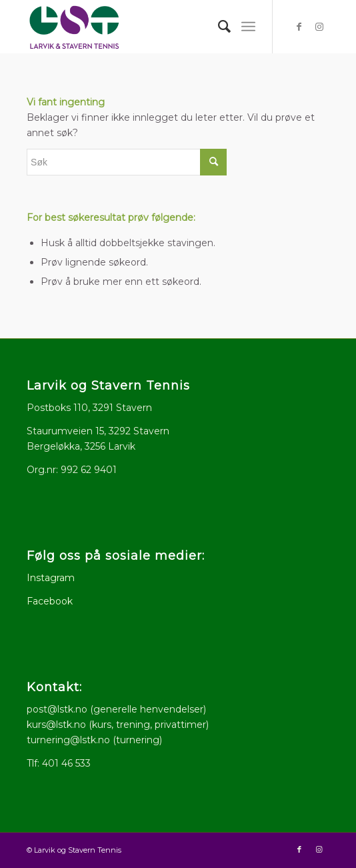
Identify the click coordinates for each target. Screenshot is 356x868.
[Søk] (218, 27)
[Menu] (248, 27)
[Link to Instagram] (319, 27)
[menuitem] (218, 27)
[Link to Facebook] (299, 27)
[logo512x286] (148, 27)
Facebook (50, 601)
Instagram (51, 578)
